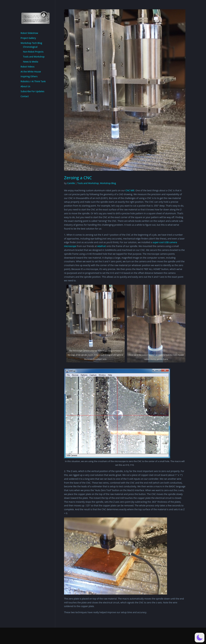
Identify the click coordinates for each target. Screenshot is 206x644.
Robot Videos (28, 67)
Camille (71, 183)
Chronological (30, 47)
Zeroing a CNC (78, 178)
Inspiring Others (29, 76)
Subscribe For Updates (32, 91)
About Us (25, 86)
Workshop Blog (108, 183)
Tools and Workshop (88, 183)
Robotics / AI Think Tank (33, 81)
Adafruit (102, 246)
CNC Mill (130, 190)
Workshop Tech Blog (31, 43)
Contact (25, 96)
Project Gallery (28, 38)
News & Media (31, 62)
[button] (200, 638)
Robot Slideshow (29, 33)
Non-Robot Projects (33, 52)
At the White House (31, 72)
